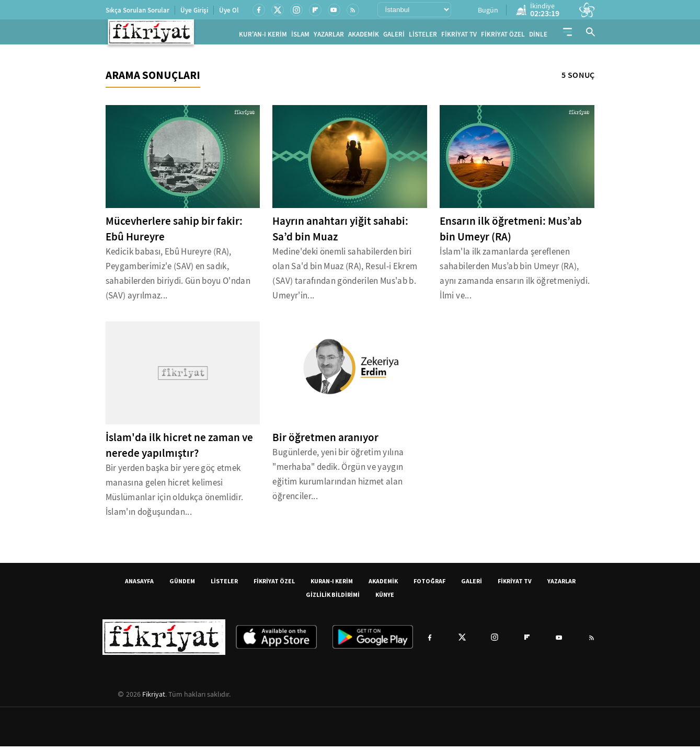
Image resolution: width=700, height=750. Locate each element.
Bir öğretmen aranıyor (325, 441)
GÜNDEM (182, 585)
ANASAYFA (139, 585)
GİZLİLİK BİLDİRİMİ (333, 598)
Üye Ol (229, 10)
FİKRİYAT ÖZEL (503, 36)
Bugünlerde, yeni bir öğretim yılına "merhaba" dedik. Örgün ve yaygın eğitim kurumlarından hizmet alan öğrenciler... (338, 478)
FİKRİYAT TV (459, 36)
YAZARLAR (329, 36)
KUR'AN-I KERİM (263, 36)
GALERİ (394, 36)
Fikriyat (154, 698)
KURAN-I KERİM (332, 585)
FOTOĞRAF (429, 585)
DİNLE (538, 36)
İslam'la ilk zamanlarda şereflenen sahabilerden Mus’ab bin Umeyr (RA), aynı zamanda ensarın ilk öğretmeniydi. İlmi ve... (515, 277)
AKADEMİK (364, 36)
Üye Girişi (194, 10)
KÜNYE (385, 598)
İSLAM (300, 36)
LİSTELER (423, 36)
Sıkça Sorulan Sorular (137, 10)
